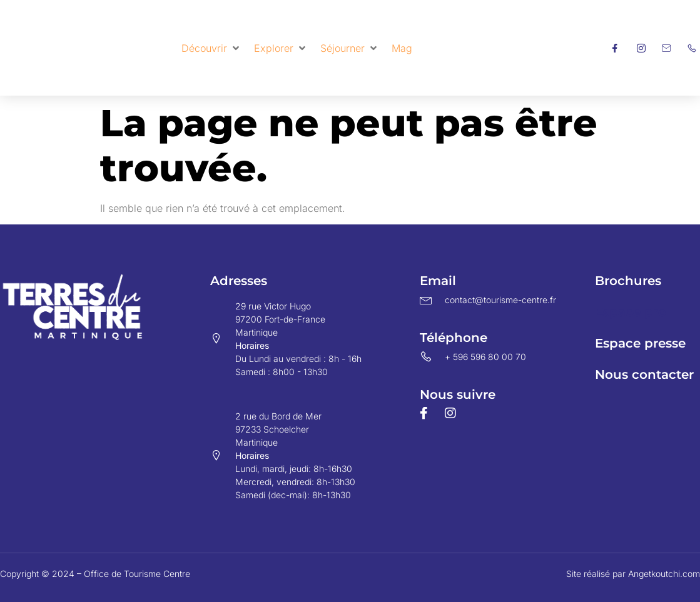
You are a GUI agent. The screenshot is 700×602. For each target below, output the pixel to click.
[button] (211, 48)
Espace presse (640, 343)
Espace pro (631, 312)
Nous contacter (644, 374)
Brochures (628, 281)
